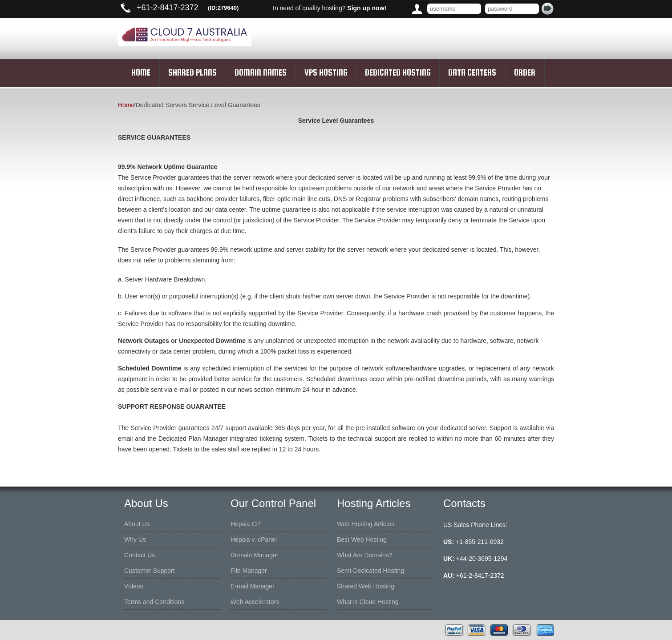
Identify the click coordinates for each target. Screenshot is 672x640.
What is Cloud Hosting (368, 602)
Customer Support (150, 571)
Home (141, 72)
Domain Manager (254, 555)
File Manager (249, 571)
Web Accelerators (255, 602)
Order (525, 72)
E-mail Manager (253, 586)
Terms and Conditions (154, 602)
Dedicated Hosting (398, 72)
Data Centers (472, 72)
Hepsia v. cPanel (254, 539)
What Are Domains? (365, 555)
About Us (137, 524)
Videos (134, 586)
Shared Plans (192, 72)
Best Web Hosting (362, 539)
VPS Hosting (326, 72)
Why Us (135, 539)
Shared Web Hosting (366, 586)
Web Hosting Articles (366, 524)
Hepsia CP (245, 524)
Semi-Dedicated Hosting (370, 571)
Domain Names (261, 72)
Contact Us (140, 555)
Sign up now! (367, 8)
